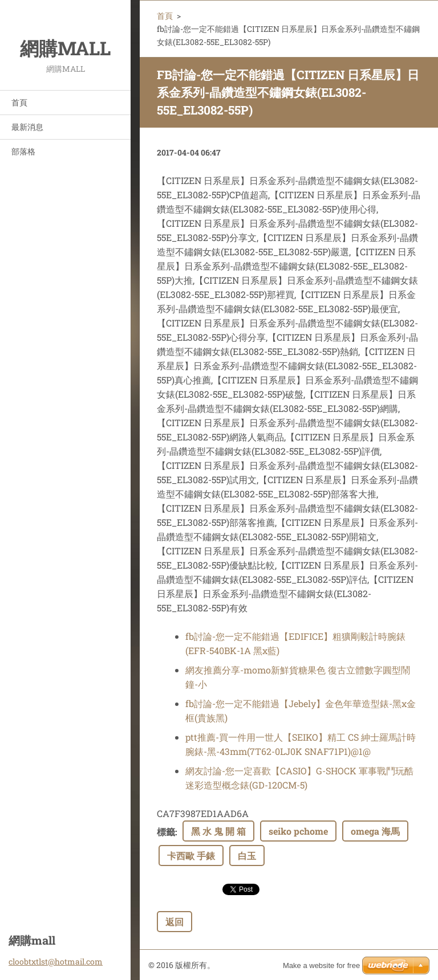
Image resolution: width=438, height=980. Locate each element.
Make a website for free (321, 965)
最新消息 (27, 127)
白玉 (247, 856)
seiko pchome (298, 831)
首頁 (19, 102)
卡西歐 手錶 (191, 856)
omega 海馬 (375, 831)
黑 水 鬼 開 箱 (218, 831)
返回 (175, 922)
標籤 (166, 832)
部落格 (23, 151)
